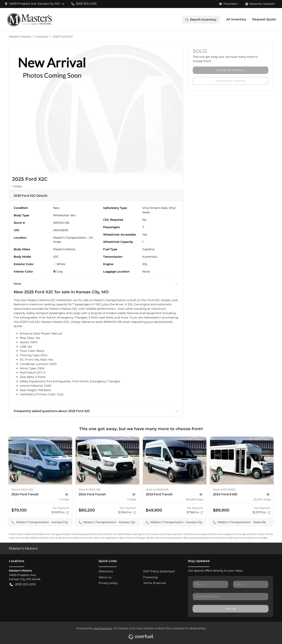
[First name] (210, 584)
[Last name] (251, 584)
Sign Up (231, 609)
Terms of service (155, 583)
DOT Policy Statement (159, 571)
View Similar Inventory (231, 81)
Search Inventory (201, 20)
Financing (150, 577)
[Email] (231, 597)
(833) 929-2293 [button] (84, 4)
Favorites (228, 4)
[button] (36, 4)
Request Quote (264, 19)
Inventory (42, 36)
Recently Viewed (259, 4)
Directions (106, 571)
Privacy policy (108, 583)
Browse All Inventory (231, 70)
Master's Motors (20, 36)
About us (105, 577)
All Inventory (236, 19)
